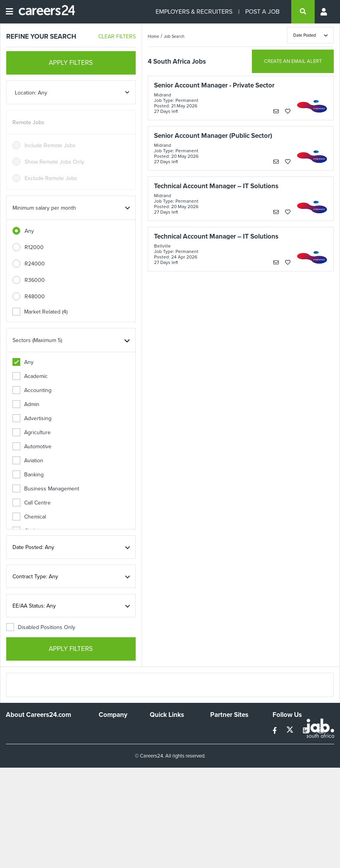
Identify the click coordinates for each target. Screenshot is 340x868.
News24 (220, 740)
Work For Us (114, 730)
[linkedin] (307, 731)
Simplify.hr (222, 730)
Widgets (159, 768)
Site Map (160, 740)
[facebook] (275, 731)
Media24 (220, 761)
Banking (28, 475)
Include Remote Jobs (50, 145)
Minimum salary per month (44, 208)
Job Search (174, 36)
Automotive (32, 446)
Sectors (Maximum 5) (37, 340)
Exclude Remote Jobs (51, 178)
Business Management (46, 489)
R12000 (34, 247)
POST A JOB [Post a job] (262, 12)
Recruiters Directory (174, 730)
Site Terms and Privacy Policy (167, 754)
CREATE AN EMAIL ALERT (293, 61)
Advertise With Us (116, 743)
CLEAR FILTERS (117, 37)
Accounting (32, 390)
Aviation (28, 461)
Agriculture (32, 432)
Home (153, 36)
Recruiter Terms (169, 778)
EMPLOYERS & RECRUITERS (194, 12)
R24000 (35, 264)
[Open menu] (9, 12)
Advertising (32, 418)
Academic (30, 376)
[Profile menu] (324, 12)
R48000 (35, 297)
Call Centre (32, 503)
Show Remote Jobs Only (54, 162)
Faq (154, 789)
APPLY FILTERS (71, 63)
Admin (26, 404)
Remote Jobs (28, 122)
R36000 (35, 280)
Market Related (40, 312)
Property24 (224, 751)
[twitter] (291, 731)
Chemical (29, 517)
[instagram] (321, 731)
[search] (303, 12)
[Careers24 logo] (44, 12)
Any (29, 231)
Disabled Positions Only (41, 627)
